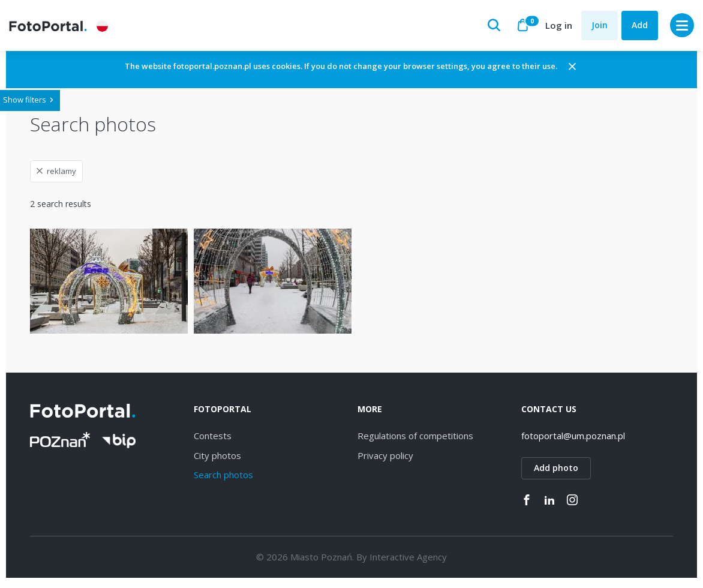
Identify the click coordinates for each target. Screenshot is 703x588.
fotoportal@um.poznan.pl (573, 440)
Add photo (556, 472)
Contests (213, 440)
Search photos (223, 479)
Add (640, 25)
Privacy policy (385, 460)
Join (600, 25)
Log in (559, 25)
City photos (217, 460)
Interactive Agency (408, 561)
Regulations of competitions (415, 440)
